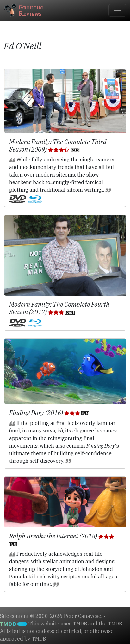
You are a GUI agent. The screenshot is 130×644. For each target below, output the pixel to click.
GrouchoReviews (24, 10)
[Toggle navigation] (117, 10)
